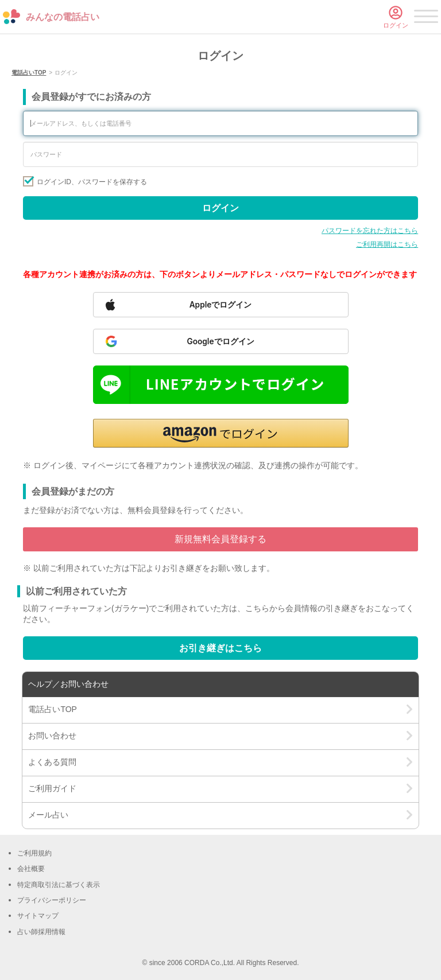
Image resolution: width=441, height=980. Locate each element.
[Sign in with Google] (221, 341)
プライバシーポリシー (52, 900)
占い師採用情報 (41, 932)
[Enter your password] (220, 154)
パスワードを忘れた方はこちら (370, 231)
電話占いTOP (29, 73)
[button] (221, 433)
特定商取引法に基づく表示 (59, 885)
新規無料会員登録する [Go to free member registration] (220, 539)
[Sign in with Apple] (221, 305)
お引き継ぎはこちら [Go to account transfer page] (220, 648)
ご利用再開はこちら (387, 244)
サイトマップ (38, 916)
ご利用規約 (34, 853)
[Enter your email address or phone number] (220, 123)
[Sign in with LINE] (221, 385)
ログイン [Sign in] (220, 208)
